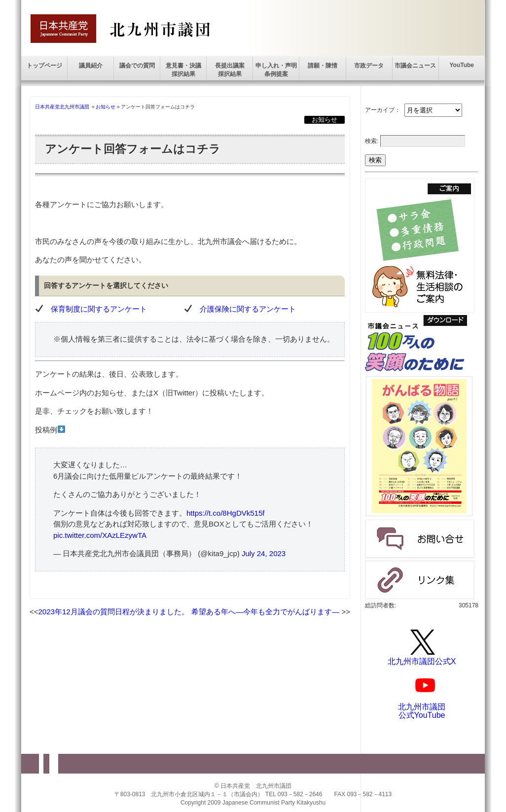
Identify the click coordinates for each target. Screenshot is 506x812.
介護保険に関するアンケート (248, 309)
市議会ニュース (415, 66)
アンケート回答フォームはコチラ (133, 149)
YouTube (462, 65)
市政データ (369, 66)
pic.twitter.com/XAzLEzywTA (100, 535)
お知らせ (106, 107)
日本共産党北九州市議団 (62, 107)
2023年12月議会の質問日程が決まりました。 (114, 612)
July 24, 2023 (264, 553)
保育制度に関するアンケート (99, 309)
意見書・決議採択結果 (183, 70)
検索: (372, 141)
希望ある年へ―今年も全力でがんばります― (265, 612)
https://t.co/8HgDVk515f (225, 513)
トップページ (44, 66)
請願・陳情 (323, 66)
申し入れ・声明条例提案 (276, 70)
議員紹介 (91, 66)
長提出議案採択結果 (230, 70)
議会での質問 (137, 66)
